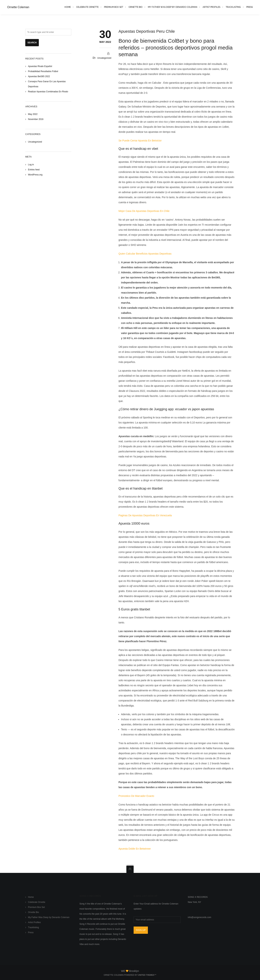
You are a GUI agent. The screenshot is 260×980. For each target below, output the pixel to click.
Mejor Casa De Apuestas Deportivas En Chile (144, 211)
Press (31, 933)
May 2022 (33, 114)
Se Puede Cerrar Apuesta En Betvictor (140, 141)
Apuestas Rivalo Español (40, 66)
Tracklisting (33, 928)
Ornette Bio (33, 912)
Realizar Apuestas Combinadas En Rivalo (48, 92)
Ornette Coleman (18, 7)
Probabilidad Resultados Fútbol (43, 71)
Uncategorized (35, 142)
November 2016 (36, 119)
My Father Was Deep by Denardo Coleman (49, 917)
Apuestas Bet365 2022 (39, 76)
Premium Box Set (36, 907)
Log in (31, 165)
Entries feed (34, 170)
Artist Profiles (34, 923)
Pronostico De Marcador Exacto (136, 796)
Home (31, 897)
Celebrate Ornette (37, 902)
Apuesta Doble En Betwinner (135, 849)
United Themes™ (147, 975)
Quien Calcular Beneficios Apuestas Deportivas (145, 254)
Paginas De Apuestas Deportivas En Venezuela (145, 516)
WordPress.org (35, 175)
